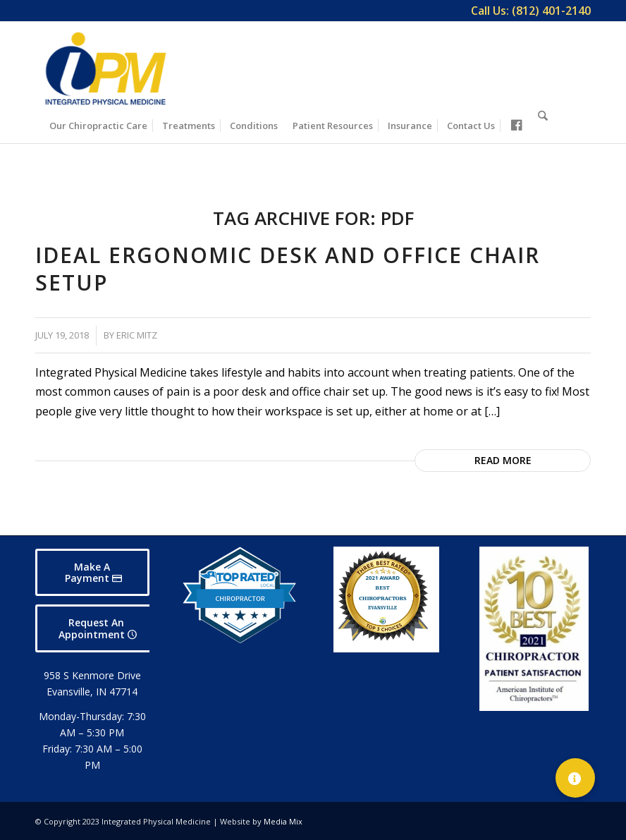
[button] (575, 778)
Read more (503, 460)
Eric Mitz (137, 335)
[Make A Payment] (92, 573)
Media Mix (283, 821)
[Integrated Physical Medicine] (106, 68)
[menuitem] (527, 11)
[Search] (543, 123)
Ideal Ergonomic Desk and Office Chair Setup (288, 269)
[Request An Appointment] (96, 628)
